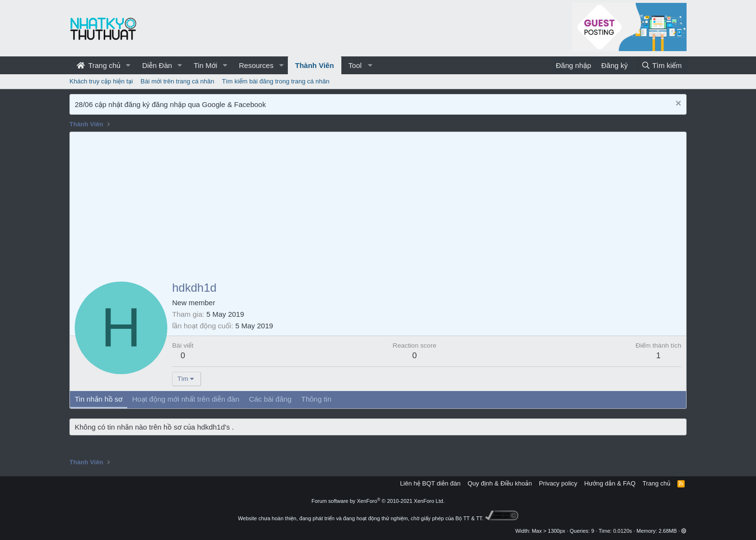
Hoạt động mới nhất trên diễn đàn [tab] (186, 399)
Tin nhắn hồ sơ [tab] (99, 399)
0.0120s (623, 531)
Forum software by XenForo (378, 501)
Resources (256, 65)
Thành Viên (315, 65)
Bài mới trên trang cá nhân (178, 81)
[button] (128, 65)
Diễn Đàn (157, 65)
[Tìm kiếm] (661, 65)
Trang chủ (99, 65)
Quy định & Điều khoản (500, 483)
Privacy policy (558, 483)
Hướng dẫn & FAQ (610, 483)
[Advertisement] (378, 204)
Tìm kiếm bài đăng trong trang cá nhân (276, 81)
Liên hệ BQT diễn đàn (431, 483)
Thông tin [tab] (317, 399)
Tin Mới (206, 65)
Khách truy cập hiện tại (101, 81)
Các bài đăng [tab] (270, 399)
